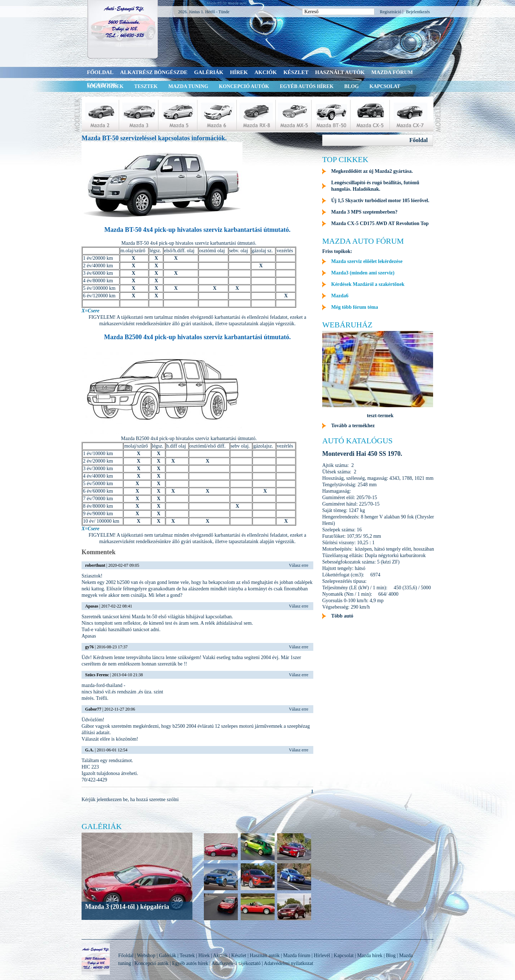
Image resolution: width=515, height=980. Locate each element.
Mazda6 (340, 296)
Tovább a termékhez (353, 426)
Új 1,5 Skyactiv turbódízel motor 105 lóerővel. (380, 201)
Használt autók (340, 72)
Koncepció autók (244, 86)
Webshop (146, 955)
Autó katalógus (357, 441)
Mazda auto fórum (363, 241)
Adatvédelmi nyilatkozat (289, 963)
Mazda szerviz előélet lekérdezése (367, 261)
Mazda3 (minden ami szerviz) (363, 273)
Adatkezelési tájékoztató (236, 963)
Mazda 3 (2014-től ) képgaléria (127, 907)
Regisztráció (391, 12)
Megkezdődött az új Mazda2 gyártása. (372, 171)
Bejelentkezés (418, 12)
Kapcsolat (385, 86)
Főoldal (100, 72)
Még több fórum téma (355, 307)
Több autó (342, 616)
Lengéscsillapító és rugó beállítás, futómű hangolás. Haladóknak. (375, 186)
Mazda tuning (188, 86)
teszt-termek (380, 416)
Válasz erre (299, 565)
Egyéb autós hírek (306, 86)
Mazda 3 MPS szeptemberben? (364, 212)
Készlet (296, 72)
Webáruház (347, 325)
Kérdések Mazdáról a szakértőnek (368, 284)
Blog (352, 86)
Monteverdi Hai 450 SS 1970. (362, 454)
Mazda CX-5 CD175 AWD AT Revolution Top (380, 223)
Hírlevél (322, 955)
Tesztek (146, 86)
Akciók (266, 72)
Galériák (209, 72)
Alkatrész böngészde (154, 72)
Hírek (239, 72)
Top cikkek (345, 159)
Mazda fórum (392, 72)
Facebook (102, 85)
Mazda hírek (370, 955)
